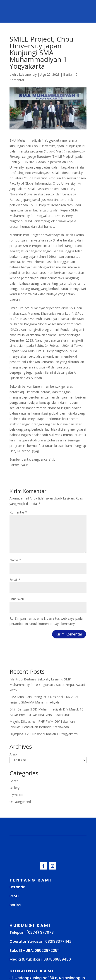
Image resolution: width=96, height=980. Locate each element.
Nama (15, 560)
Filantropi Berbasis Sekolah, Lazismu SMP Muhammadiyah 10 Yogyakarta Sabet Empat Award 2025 (47, 685)
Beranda (17, 887)
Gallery (14, 788)
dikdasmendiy (27, 74)
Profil (14, 896)
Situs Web (17, 599)
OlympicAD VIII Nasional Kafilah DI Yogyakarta (44, 734)
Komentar (18, 512)
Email (15, 580)
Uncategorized (20, 802)
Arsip (13, 754)
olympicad (17, 795)
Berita (68, 74)
